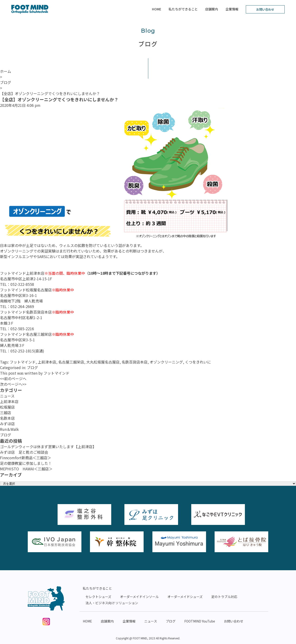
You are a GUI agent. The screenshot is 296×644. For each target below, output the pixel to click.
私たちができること (183, 9)
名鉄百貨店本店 (135, 362)
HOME (157, 9)
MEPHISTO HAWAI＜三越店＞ (26, 469)
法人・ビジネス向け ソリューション (112, 603)
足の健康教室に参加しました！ (26, 463)
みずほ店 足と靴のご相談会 (24, 452)
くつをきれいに (198, 362)
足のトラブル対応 (224, 597)
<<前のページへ (13, 379)
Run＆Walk (9, 429)
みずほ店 (7, 424)
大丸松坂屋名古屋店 (103, 362)
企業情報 (232, 9)
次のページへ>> (13, 384)
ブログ (32, 367)
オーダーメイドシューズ (185, 597)
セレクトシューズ (98, 597)
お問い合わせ (265, 9)
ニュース (7, 396)
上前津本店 (47, 362)
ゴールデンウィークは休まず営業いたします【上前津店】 (48, 447)
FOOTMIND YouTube (200, 621)
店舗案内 (212, 9)
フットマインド (23, 362)
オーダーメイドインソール (139, 597)
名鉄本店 (7, 418)
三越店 (6, 413)
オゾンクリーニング (166, 362)
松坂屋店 (7, 407)
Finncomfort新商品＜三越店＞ (26, 458)
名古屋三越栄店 (71, 362)
